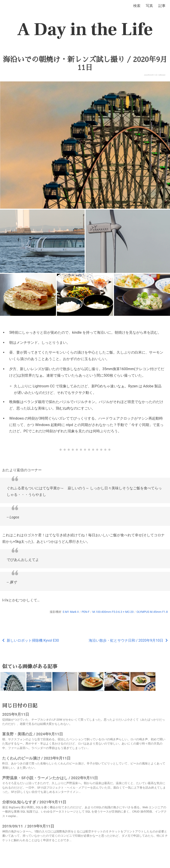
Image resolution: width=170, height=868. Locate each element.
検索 (137, 6)
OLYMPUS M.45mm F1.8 (152, 612)
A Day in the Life (85, 30)
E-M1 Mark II (71, 612)
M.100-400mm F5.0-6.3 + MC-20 (113, 612)
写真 (149, 6)
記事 (162, 6)
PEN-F (85, 612)
